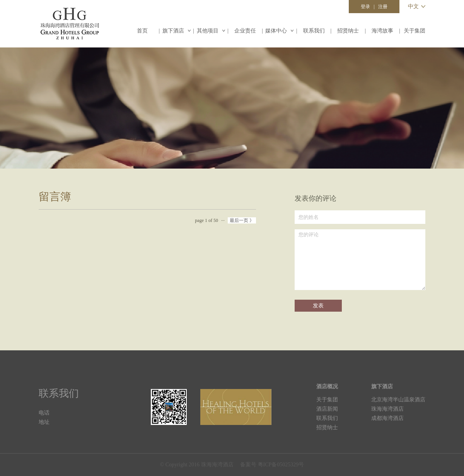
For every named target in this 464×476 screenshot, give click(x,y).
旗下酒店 (177, 31)
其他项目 (211, 31)
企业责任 (245, 31)
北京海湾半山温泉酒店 (398, 400)
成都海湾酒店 (387, 418)
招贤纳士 (348, 31)
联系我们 (314, 31)
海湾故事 (382, 31)
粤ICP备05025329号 (281, 465)
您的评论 (360, 260)
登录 (365, 7)
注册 (383, 7)
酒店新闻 (327, 409)
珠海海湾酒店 (387, 409)
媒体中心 (279, 31)
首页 (142, 31)
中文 (413, 6)
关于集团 (415, 31)
